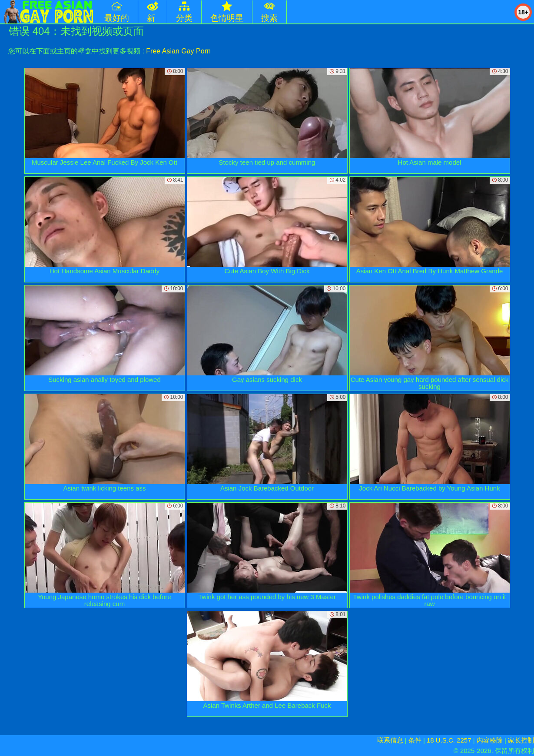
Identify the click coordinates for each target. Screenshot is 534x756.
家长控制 (521, 740)
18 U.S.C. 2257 (449, 740)
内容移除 (490, 740)
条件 (415, 740)
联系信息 (390, 740)
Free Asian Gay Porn (178, 51)
